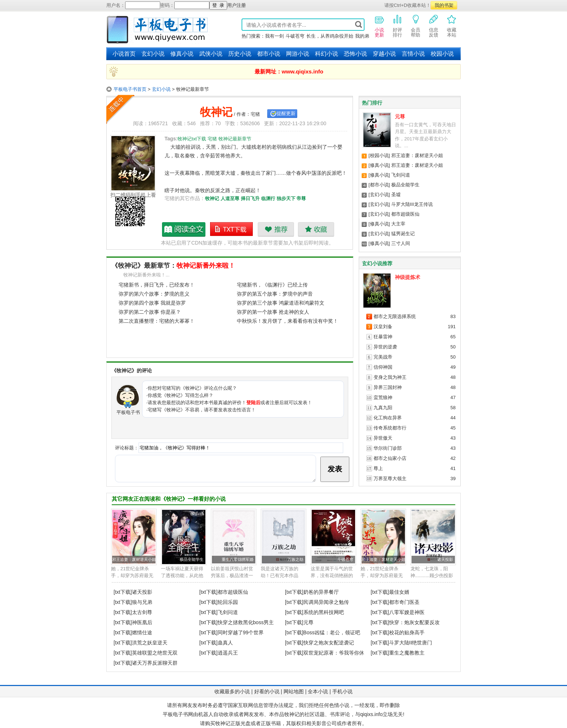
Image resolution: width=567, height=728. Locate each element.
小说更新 (379, 26)
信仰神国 (383, 367)
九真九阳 (383, 408)
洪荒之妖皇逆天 (150, 643)
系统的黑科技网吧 (324, 612)
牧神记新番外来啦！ (206, 266)
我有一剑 (274, 36)
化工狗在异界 (388, 418)
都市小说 (269, 54)
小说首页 (124, 54)
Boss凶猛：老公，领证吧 (332, 632)
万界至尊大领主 (390, 479)
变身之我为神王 (390, 377)
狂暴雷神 (383, 337)
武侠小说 (211, 54)
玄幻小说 (153, 54)
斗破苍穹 (295, 36)
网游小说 (298, 54)
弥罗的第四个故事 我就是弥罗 (152, 303)
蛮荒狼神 (383, 397)
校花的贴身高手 (407, 632)
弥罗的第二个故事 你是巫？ (150, 312)
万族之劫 (295, 559)
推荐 (276, 229)
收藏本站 (452, 26)
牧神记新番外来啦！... (146, 275)
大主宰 (398, 224)
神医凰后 (142, 622)
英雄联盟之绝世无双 (155, 653)
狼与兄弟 (142, 602)
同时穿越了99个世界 (241, 632)
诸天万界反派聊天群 (155, 663)
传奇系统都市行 (390, 428)
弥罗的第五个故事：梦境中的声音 (275, 294)
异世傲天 (383, 438)
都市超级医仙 (405, 214)
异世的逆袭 (385, 347)
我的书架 (444, 5)
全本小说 (318, 691)
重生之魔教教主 (407, 653)
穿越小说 (384, 54)
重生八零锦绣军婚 (238, 559)
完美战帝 (383, 357)
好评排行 (397, 26)
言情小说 (413, 54)
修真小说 (182, 54)
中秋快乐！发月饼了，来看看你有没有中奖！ (287, 321)
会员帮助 (415, 26)
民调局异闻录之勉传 (326, 602)
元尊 (400, 117)
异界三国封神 (388, 387)
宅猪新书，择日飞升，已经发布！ (157, 285)
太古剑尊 (142, 612)
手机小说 (342, 691)
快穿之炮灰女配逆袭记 (329, 643)
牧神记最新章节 (184, 229)
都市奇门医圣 (404, 602)
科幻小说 (327, 54)
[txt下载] (123, 592)
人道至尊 (230, 198)
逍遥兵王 (228, 653)
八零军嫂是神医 (407, 612)
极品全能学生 (405, 185)
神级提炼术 (408, 277)
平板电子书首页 (130, 89)
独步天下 (286, 198)
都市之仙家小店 (390, 458)
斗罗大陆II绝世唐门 (411, 643)
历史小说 (240, 54)
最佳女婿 (399, 592)
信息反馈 (434, 26)
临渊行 (268, 198)
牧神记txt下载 (232, 229)
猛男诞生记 (403, 234)
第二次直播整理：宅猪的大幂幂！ (157, 321)
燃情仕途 (142, 632)
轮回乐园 (228, 602)
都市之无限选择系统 (395, 316)
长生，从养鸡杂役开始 (330, 36)
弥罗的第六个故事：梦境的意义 (154, 294)
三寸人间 (401, 243)
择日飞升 (250, 198)
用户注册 (236, 5)
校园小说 (442, 54)
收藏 (316, 229)
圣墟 (396, 194)
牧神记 (212, 198)
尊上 (378, 468)
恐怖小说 (355, 54)
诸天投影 (445, 559)
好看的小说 (267, 691)
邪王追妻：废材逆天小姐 (417, 155)
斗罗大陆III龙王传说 (412, 204)
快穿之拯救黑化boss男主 (246, 622)
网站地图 (294, 691)
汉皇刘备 (383, 327)
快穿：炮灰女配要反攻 (414, 622)
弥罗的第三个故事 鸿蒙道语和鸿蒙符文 (281, 303)
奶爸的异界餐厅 (321, 592)
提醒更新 (286, 113)
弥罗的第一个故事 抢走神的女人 (273, 312)
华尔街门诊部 (388, 448)
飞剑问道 (401, 175)
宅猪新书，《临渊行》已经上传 (272, 285)
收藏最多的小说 (232, 691)
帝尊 (301, 198)
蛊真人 (225, 643)
